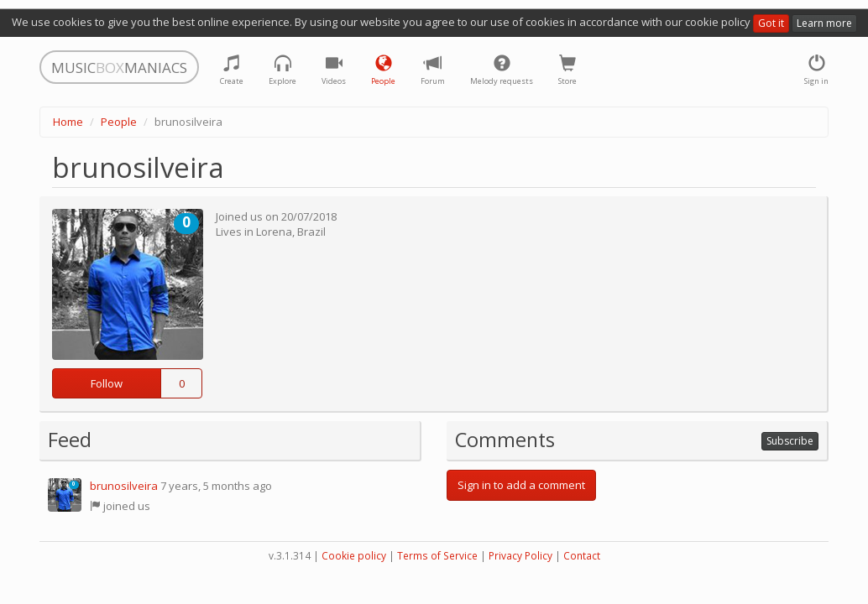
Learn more (824, 23)
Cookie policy (354, 556)
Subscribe (790, 441)
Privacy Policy (520, 556)
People (119, 122)
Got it (771, 23)
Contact (582, 556)
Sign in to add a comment (521, 485)
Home (68, 122)
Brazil (311, 232)
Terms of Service (437, 556)
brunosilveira (124, 486)
